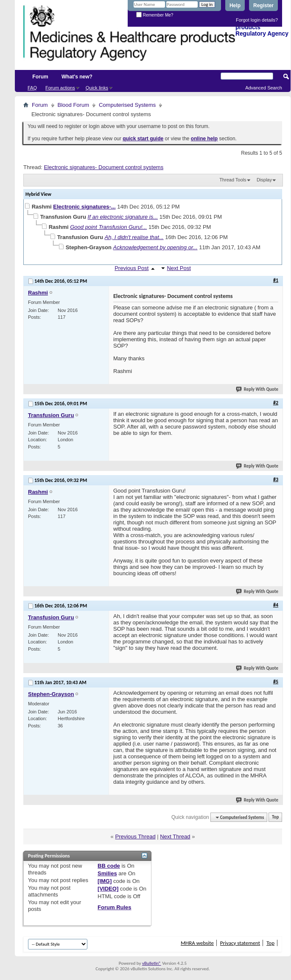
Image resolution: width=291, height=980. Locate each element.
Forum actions (60, 88)
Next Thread (175, 837)
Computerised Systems (127, 105)
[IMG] (105, 881)
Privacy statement (240, 943)
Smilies (107, 873)
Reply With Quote (257, 389)
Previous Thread (135, 837)
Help (235, 6)
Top (275, 817)
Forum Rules (114, 907)
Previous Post (132, 268)
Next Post (179, 268)
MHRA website (197, 943)
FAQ (32, 88)
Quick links (97, 88)
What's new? (77, 77)
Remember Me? (155, 15)
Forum (40, 77)
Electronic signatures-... (84, 207)
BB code (109, 866)
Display (264, 180)
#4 (276, 605)
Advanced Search (264, 88)
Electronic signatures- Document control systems (104, 167)
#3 (276, 479)
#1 (276, 280)
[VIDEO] (108, 889)
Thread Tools (233, 180)
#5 (276, 682)
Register (263, 6)
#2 (276, 403)
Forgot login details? (257, 20)
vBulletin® (152, 963)
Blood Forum (73, 105)
